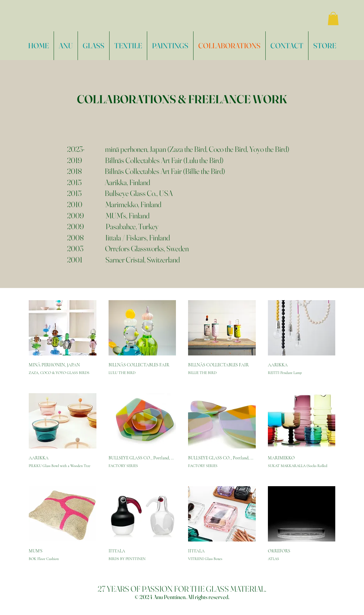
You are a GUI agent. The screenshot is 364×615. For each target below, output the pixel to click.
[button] (333, 19)
